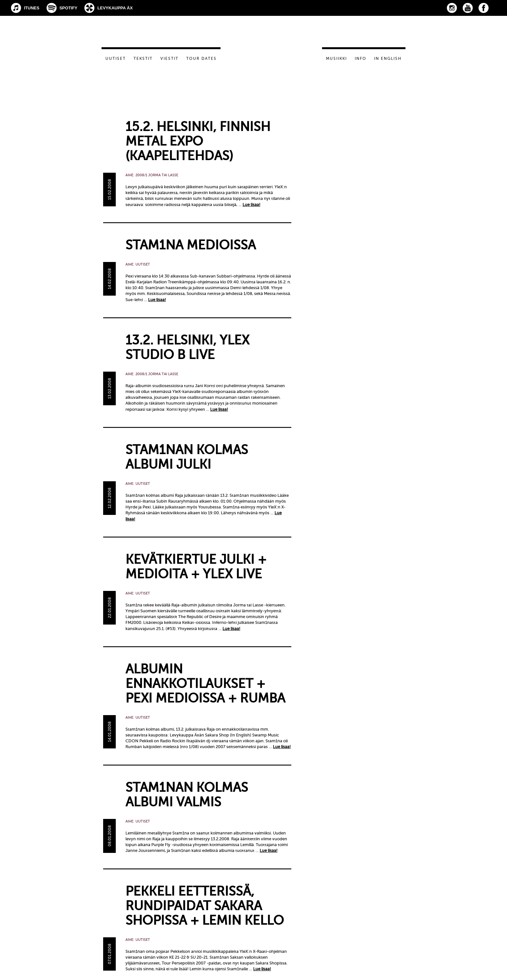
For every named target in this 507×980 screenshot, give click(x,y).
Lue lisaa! (251, 205)
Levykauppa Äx (115, 8)
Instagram (452, 8)
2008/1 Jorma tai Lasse (157, 175)
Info (361, 59)
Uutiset (116, 59)
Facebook (484, 8)
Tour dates (201, 59)
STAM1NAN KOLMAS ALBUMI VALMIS (187, 795)
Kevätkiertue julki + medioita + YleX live (196, 567)
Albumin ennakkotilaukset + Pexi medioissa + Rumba (205, 684)
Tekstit (143, 59)
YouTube (468, 8)
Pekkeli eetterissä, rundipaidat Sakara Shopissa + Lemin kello (205, 906)
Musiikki (336, 59)
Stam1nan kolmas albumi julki (187, 457)
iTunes (32, 8)
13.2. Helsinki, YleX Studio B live (187, 347)
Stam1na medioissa (191, 245)
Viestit (169, 59)
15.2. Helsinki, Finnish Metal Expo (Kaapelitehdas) (198, 141)
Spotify (69, 8)
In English (388, 59)
